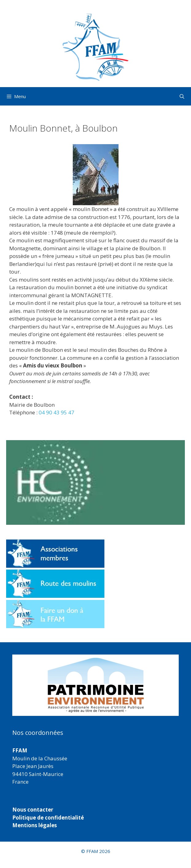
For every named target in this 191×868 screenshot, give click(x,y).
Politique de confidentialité (48, 818)
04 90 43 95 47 (57, 412)
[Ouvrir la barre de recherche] (182, 96)
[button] (95, 685)
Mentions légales (35, 825)
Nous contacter (33, 810)
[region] (95, 685)
